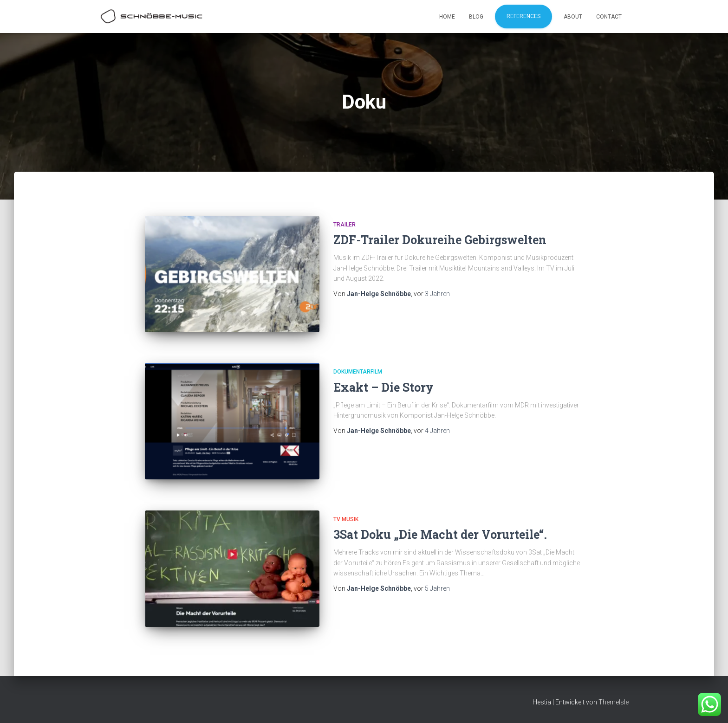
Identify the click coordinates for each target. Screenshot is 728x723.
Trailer (344, 225)
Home (447, 17)
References (523, 16)
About (573, 17)
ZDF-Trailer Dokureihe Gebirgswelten (440, 240)
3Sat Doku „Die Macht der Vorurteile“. (440, 534)
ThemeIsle (614, 702)
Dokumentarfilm (358, 372)
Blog (476, 17)
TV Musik (346, 519)
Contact (609, 17)
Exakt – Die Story (383, 387)
